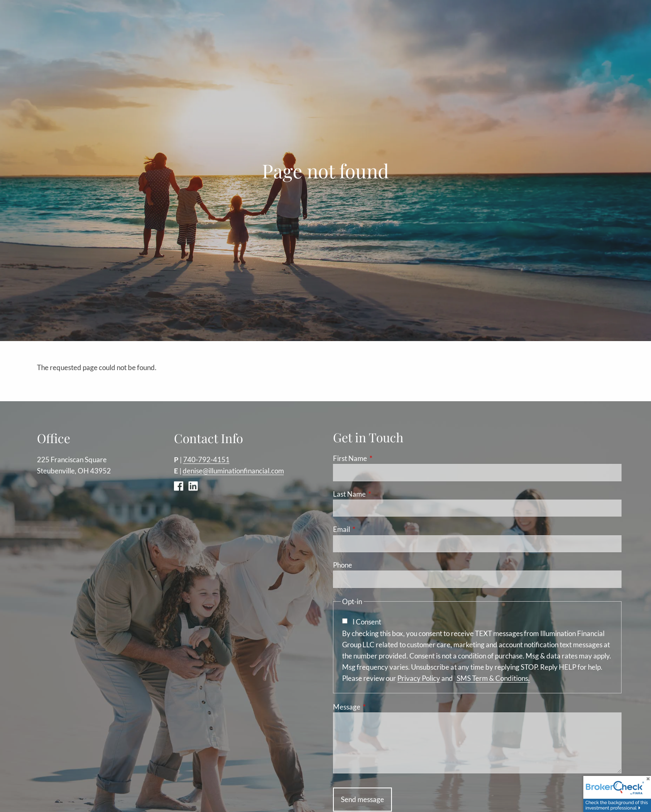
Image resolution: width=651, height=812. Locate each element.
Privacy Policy (419, 679)
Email (374, 530)
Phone (343, 565)
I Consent (367, 622)
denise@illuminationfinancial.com (233, 471)
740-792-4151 (206, 460)
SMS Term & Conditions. (493, 679)
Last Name (382, 494)
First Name (382, 459)
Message (379, 707)
